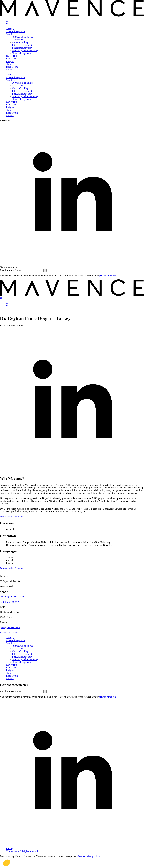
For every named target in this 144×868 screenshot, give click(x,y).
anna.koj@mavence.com (12, 597)
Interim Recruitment (22, 45)
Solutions (11, 34)
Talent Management (22, 53)
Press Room (12, 67)
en (7, 21)
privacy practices (107, 276)
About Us (11, 29)
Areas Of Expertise (15, 31)
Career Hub (12, 56)
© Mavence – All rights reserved (22, 851)
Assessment (18, 40)
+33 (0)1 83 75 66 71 (10, 633)
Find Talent (12, 59)
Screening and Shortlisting (25, 51)
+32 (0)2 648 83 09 (9, 602)
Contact (10, 70)
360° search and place (23, 37)
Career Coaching (20, 42)
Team (9, 64)
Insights (10, 61)
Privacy (10, 848)
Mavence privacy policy (88, 856)
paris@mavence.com (10, 627)
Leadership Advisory (22, 48)
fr (7, 24)
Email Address (8, 270)
